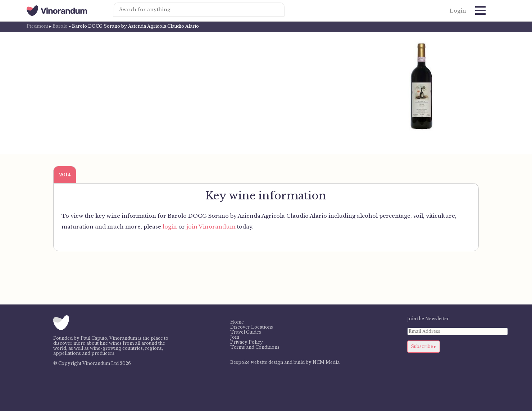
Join (235, 337)
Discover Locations (252, 327)
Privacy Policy (247, 342)
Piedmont (37, 26)
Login (458, 11)
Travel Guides (246, 332)
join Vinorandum (211, 227)
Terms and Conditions (255, 347)
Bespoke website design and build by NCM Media (285, 362)
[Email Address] (458, 331)
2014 (65, 175)
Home (237, 322)
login (170, 227)
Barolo (60, 26)
